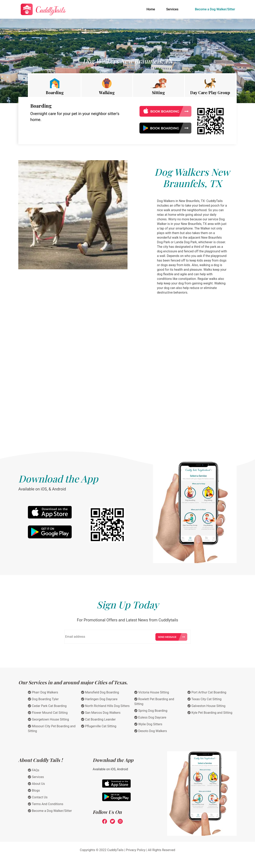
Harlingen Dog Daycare (99, 699)
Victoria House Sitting (152, 692)
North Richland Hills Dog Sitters (105, 706)
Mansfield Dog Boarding (100, 692)
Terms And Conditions (46, 804)
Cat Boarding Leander (98, 719)
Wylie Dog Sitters (148, 724)
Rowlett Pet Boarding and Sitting (154, 702)
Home (152, 9)
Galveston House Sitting (206, 706)
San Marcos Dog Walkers (101, 713)
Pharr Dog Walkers (43, 692)
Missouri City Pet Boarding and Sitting (52, 729)
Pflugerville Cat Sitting (99, 726)
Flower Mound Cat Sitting (48, 713)
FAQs (34, 770)
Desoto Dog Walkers (151, 731)
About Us (36, 784)
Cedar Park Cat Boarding (47, 706)
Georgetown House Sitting (48, 719)
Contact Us (38, 797)
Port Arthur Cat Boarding (207, 692)
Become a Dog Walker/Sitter (215, 9)
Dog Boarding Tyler (43, 699)
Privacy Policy (136, 850)
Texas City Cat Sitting (204, 699)
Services (172, 9)
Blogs (34, 790)
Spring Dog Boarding (151, 711)
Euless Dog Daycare (150, 717)
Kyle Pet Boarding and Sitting (210, 713)
